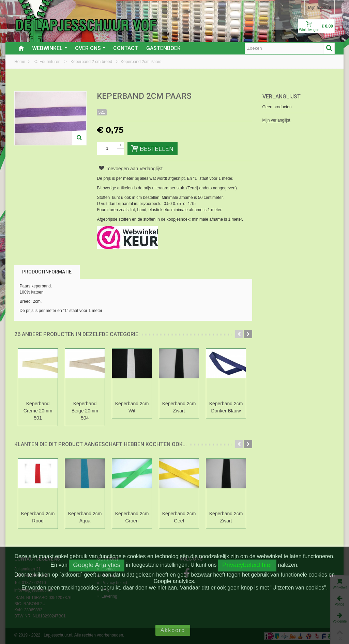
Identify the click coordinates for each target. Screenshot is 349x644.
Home (20, 62)
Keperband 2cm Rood (38, 517)
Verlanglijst (282, 97)
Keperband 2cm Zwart (179, 407)
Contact (126, 48)
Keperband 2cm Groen (132, 517)
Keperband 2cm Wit (132, 407)
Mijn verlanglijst (276, 120)
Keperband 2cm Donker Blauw (226, 407)
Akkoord (173, 630)
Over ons (90, 48)
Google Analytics (97, 565)
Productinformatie (47, 272)
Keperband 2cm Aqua (85, 517)
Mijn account (320, 7)
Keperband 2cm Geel (179, 517)
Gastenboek (163, 48)
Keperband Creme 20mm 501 (38, 411)
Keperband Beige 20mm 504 (85, 411)
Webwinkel (50, 48)
